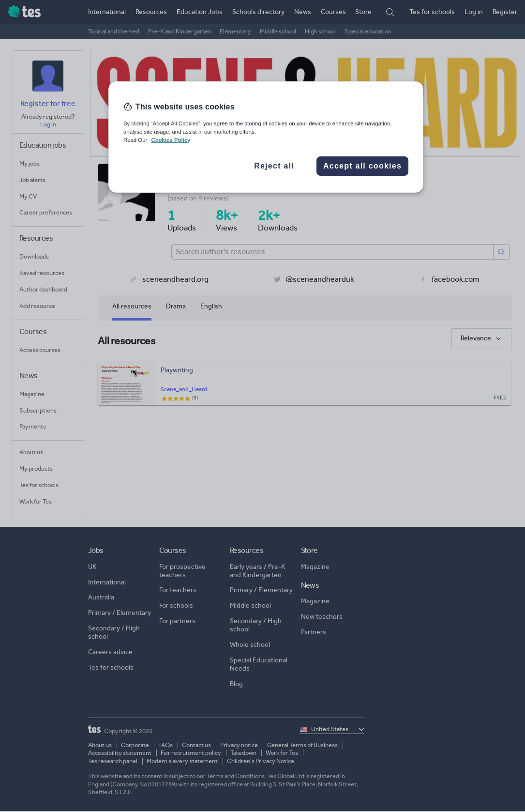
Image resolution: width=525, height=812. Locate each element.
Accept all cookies (362, 166)
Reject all (274, 166)
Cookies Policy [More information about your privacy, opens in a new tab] (171, 140)
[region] (266, 137)
